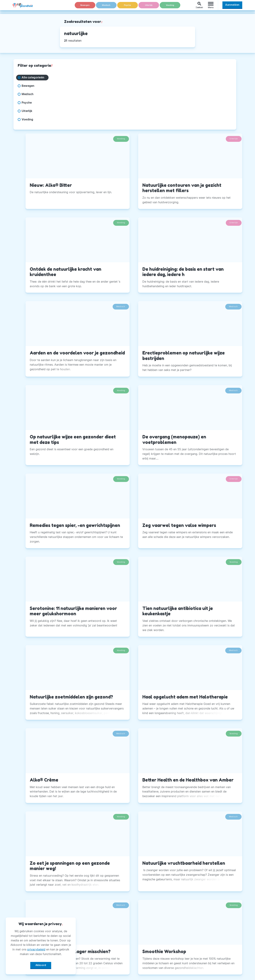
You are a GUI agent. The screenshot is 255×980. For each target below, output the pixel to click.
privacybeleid (36, 948)
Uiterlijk (149, 7)
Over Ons (101, 916)
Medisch (106, 7)
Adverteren (103, 934)
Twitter (179, 934)
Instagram (181, 925)
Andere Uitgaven (107, 925)
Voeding (170, 7)
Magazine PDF (105, 951)
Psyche (127, 7)
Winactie (101, 960)
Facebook (181, 916)
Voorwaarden (104, 969)
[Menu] (211, 7)
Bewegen (85, 7)
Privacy (100, 943)
